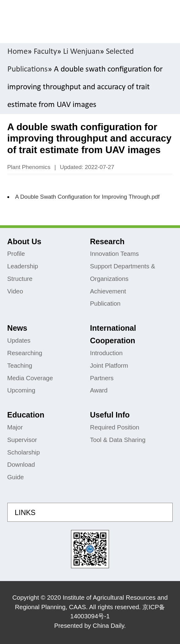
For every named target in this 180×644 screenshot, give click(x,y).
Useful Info (110, 415)
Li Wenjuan (81, 52)
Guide (16, 477)
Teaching (20, 366)
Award (99, 390)
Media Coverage (30, 378)
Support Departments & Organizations (123, 272)
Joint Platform (109, 366)
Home (17, 52)
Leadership (23, 266)
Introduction (106, 353)
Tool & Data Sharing (118, 440)
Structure (20, 279)
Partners (102, 378)
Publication (105, 304)
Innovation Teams (114, 254)
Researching (25, 353)
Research (107, 241)
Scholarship (24, 452)
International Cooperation (113, 334)
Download (21, 465)
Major (15, 427)
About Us (24, 241)
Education (26, 415)
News (17, 328)
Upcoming (21, 390)
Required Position (115, 427)
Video (15, 291)
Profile (16, 254)
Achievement (108, 291)
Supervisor (22, 440)
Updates (19, 340)
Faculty (45, 52)
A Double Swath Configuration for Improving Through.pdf (87, 197)
